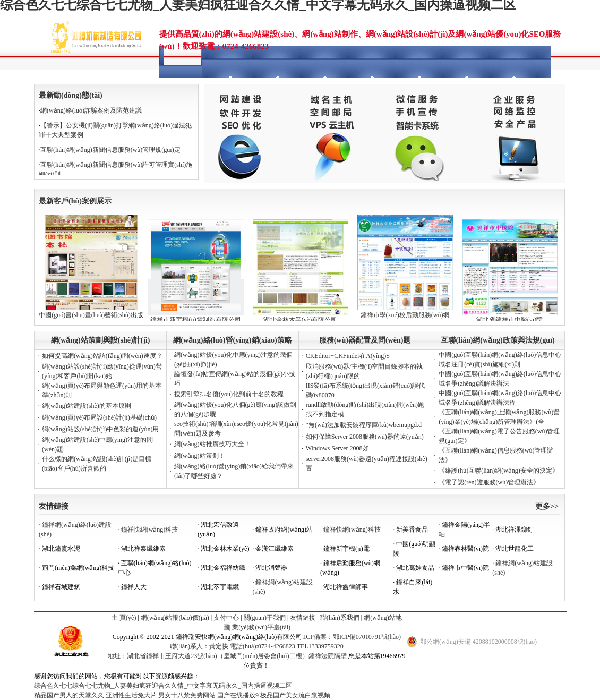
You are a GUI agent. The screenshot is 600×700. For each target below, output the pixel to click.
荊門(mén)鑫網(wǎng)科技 (78, 568)
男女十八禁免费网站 (187, 695)
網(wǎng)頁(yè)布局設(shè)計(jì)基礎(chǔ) (99, 417)
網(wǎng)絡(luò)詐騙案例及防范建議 (91, 110)
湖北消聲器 (271, 568)
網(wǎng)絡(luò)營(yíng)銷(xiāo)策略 (232, 340)
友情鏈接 (54, 506)
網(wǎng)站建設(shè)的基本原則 (87, 406)
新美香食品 (412, 530)
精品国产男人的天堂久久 (69, 695)
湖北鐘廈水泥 (61, 549)
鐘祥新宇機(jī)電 (346, 549)
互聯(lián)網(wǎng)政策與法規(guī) (498, 340)
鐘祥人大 (134, 587)
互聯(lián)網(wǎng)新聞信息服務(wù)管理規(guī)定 (110, 150)
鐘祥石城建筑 (61, 587)
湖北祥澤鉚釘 (515, 530)
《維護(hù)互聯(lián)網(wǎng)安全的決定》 (499, 471)
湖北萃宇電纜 (220, 587)
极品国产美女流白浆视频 (295, 695)
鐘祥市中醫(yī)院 (465, 568)
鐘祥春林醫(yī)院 (465, 549)
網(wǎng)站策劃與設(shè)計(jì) (101, 340)
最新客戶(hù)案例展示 (75, 201)
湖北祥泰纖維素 (143, 549)
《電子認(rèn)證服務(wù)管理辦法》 (489, 482)
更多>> (547, 506)
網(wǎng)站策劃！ (200, 456)
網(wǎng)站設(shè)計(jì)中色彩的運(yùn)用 (100, 429)
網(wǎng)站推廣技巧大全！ (212, 444)
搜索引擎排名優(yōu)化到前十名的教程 (229, 394)
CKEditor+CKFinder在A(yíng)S (348, 356)
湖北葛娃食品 (415, 568)
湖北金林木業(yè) (225, 549)
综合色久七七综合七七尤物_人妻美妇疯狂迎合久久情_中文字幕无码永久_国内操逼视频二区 (163, 686)
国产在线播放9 (238, 695)
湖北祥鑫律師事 (346, 587)
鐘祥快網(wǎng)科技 (150, 530)
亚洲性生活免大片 (131, 695)
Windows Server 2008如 (337, 448)
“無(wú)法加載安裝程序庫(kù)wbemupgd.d (364, 425)
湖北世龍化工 (515, 549)
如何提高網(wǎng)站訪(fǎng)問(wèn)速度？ (102, 356)
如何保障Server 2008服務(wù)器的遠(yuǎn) (365, 437)
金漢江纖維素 (275, 549)
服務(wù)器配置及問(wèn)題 (365, 340)
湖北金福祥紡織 (223, 568)
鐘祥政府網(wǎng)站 (284, 530)
